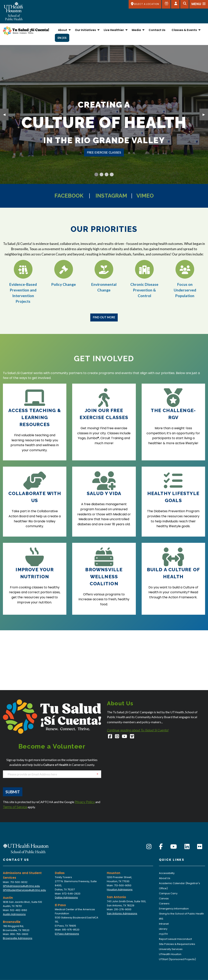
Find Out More (104, 317)
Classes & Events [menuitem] (184, 30)
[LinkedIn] (187, 847)
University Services (171, 949)
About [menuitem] (63, 30)
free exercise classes (104, 152)
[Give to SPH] (166, 4)
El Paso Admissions (67, 934)
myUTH (163, 934)
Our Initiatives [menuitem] (85, 30)
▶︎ (205, 114)
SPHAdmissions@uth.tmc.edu (21, 886)
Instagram (111, 196)
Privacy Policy (85, 802)
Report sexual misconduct (175, 939)
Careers (164, 904)
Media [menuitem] (136, 30)
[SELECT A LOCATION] (145, 4)
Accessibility (167, 873)
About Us (165, 878)
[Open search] (184, 4)
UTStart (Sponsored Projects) (177, 959)
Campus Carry (168, 893)
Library (163, 929)
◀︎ (6, 114)
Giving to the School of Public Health (181, 914)
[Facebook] (110, 737)
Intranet (164, 924)
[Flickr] (200, 847)
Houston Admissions (120, 890)
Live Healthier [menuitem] (114, 30)
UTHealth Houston (170, 954)
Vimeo (145, 196)
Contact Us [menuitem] (157, 30)
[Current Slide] (96, 174)
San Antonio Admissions (122, 913)
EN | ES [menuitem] (62, 38)
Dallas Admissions (66, 897)
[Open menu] (199, 4)
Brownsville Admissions (18, 938)
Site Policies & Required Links (177, 944)
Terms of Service (15, 807)
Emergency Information (174, 909)
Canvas (164, 898)
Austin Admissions (14, 914)
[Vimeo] (132, 737)
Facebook (69, 196)
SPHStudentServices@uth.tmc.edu (24, 890)
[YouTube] (125, 737)
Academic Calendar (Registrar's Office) (179, 886)
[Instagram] (117, 737)
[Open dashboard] (175, 4)
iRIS (161, 919)
